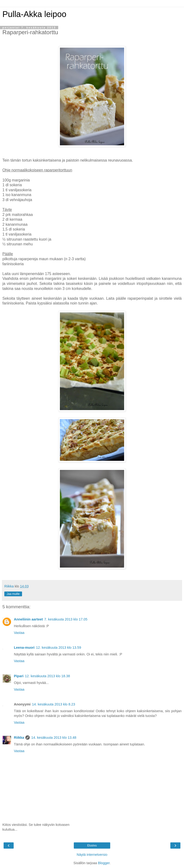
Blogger (104, 863)
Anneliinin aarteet (28, 619)
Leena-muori (24, 648)
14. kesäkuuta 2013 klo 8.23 (54, 704)
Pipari (19, 676)
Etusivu (92, 845)
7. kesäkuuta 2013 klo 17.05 (66, 619)
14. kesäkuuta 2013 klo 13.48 (54, 738)
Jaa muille (13, 594)
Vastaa (19, 633)
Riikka (19, 738)
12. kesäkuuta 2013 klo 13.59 (58, 648)
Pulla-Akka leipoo (34, 14)
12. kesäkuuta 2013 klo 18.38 (47, 676)
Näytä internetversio (92, 855)
